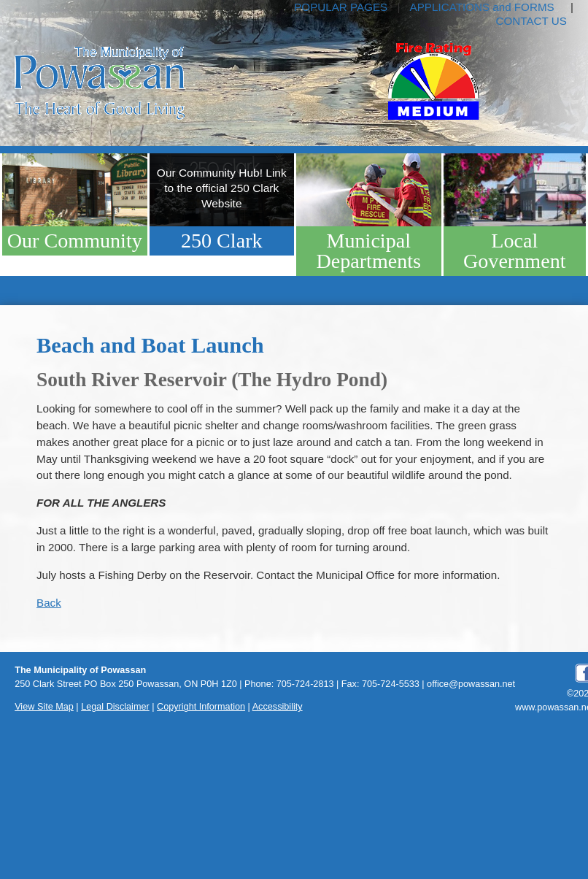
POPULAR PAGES (341, 7)
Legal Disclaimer (115, 707)
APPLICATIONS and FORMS (482, 7)
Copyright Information (201, 707)
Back (49, 603)
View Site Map (44, 707)
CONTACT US (531, 21)
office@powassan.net (471, 684)
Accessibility (278, 707)
